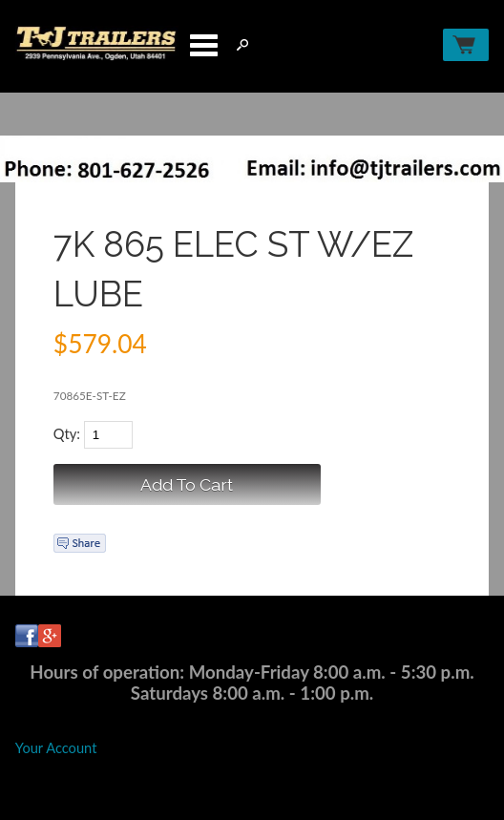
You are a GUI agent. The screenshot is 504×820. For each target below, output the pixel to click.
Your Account (56, 748)
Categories (203, 45)
